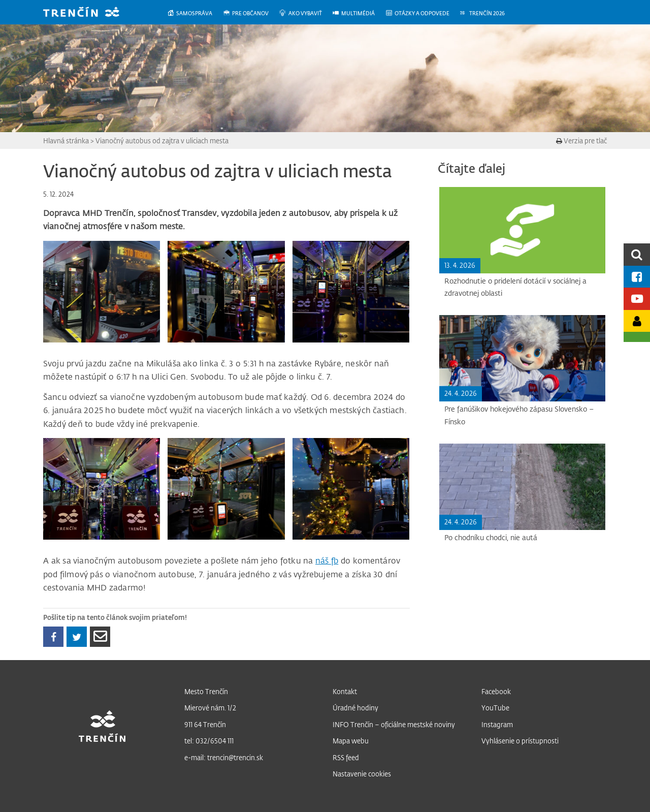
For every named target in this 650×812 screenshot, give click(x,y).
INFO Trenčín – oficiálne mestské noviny (394, 724)
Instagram (497, 724)
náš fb (327, 560)
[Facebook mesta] (637, 277)
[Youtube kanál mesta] (637, 299)
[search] (637, 254)
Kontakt (345, 691)
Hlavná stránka (66, 140)
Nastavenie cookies (362, 774)
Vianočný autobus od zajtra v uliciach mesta (162, 140)
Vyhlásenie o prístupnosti (520, 741)
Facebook (496, 691)
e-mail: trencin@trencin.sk (224, 757)
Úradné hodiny (355, 708)
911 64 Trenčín (205, 724)
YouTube (495, 708)
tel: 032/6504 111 (209, 741)
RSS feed (346, 757)
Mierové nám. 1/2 (210, 708)
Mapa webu (351, 741)
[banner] (89, 13)
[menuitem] (195, 13)
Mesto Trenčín (206, 691)
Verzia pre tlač (581, 140)
